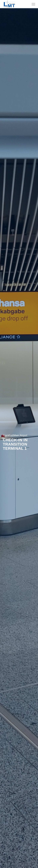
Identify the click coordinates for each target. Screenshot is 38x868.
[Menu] (32, 4)
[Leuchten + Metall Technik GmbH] (16, 4)
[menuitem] (32, 4)
